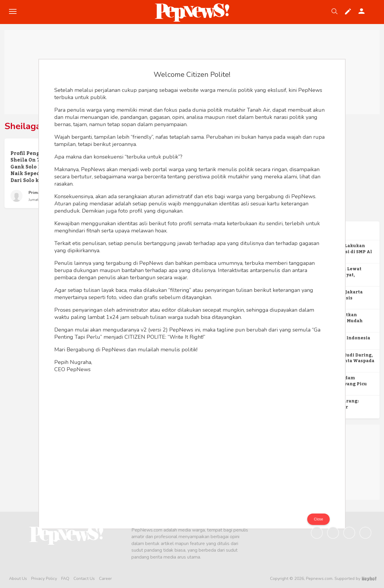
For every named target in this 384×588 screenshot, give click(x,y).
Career (105, 579)
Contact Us (84, 579)
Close (318, 519)
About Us (18, 579)
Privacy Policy (44, 579)
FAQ (65, 579)
